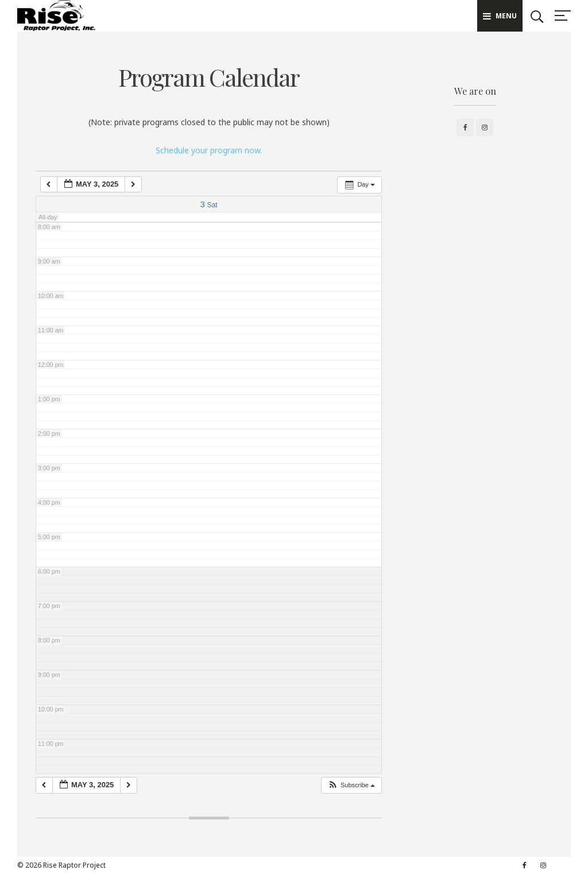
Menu (500, 16)
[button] (351, 785)
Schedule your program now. (209, 150)
